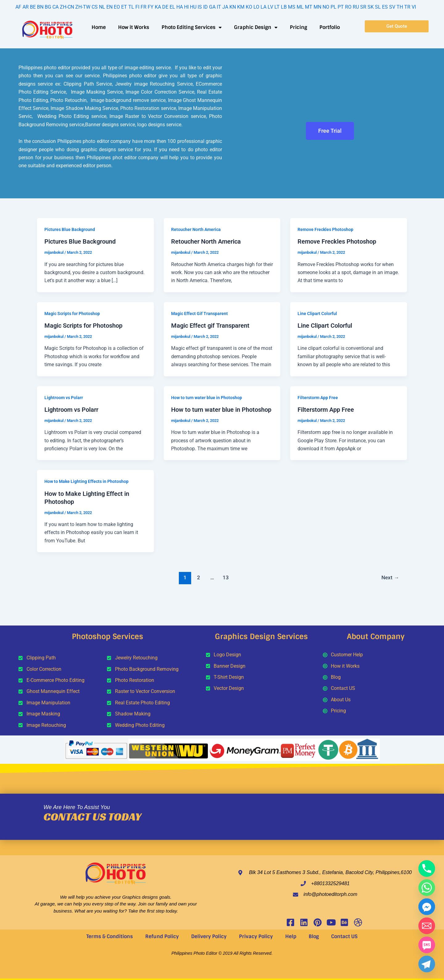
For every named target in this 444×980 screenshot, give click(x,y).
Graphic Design (256, 27)
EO (117, 7)
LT (277, 7)
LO (256, 7)
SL (378, 7)
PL (333, 7)
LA (263, 7)
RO (348, 7)
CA (55, 7)
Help (291, 936)
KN (233, 7)
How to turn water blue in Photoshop (207, 398)
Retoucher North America (196, 229)
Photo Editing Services (192, 27)
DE (165, 7)
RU (356, 7)
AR (26, 7)
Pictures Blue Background (70, 229)
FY (151, 7)
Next (390, 577)
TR (407, 7)
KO (249, 7)
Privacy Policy (256, 936)
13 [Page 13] (226, 577)
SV (392, 7)
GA (212, 7)
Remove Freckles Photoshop (325, 229)
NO (326, 7)
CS (95, 7)
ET (124, 7)
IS (200, 7)
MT (309, 7)
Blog (314, 936)
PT (341, 7)
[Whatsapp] (427, 888)
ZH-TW (83, 7)
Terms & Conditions (110, 936)
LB (284, 7)
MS (292, 7)
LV (270, 7)
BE (33, 7)
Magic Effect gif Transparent (210, 326)
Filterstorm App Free (318, 398)
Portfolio (330, 27)
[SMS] (427, 945)
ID (206, 7)
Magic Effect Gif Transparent (199, 314)
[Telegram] (427, 964)
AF (18, 7)
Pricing (298, 27)
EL (172, 7)
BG (48, 7)
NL (102, 7)
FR (144, 7)
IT (219, 7)
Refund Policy (162, 936)
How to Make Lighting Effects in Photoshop (86, 481)
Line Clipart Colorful (317, 314)
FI (137, 7)
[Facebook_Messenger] (427, 907)
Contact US (344, 936)
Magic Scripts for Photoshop (72, 314)
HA (180, 7)
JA (225, 7)
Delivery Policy (209, 936)
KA (158, 7)
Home (99, 27)
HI (186, 7)
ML (300, 7)
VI (414, 7)
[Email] (427, 926)
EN (109, 7)
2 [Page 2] (199, 577)
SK (371, 7)
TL (131, 7)
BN (40, 7)
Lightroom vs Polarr (64, 398)
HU (193, 7)
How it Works (134, 27)
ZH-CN (67, 7)
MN (317, 7)
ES (385, 7)
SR (363, 7)
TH (400, 7)
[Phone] (427, 869)
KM (241, 7)
